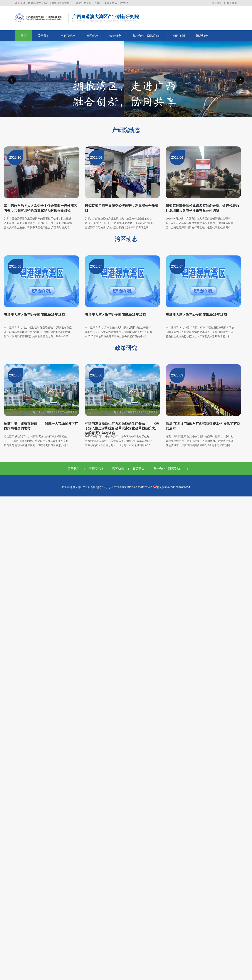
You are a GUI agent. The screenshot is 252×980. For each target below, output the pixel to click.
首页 (23, 36)
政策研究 (115, 36)
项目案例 (179, 36)
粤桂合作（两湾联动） (147, 36)
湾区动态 (92, 36)
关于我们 (217, 3)
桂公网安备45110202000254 (172, 487)
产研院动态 (68, 36)
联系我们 (232, 3)
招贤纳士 (202, 36)
